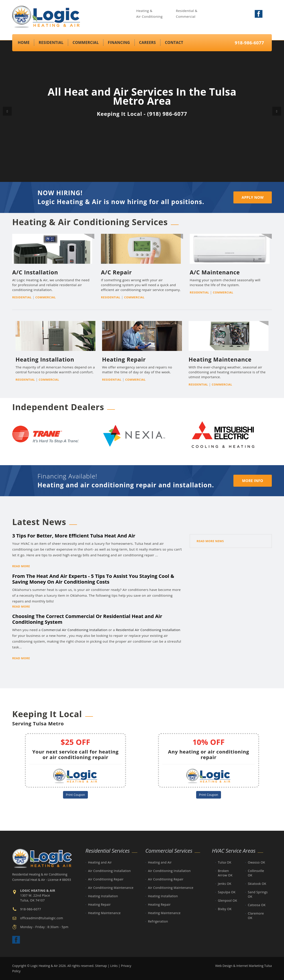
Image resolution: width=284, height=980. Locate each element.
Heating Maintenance (220, 359)
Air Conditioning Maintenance (111, 888)
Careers (148, 42)
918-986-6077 (249, 43)
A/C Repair (116, 272)
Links (114, 966)
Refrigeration (158, 921)
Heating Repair (124, 359)
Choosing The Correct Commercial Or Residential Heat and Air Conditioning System (87, 619)
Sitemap (101, 966)
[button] (7, 111)
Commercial (86, 42)
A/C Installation (35, 272)
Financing (119, 42)
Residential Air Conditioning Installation (148, 630)
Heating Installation (45, 359)
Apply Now (253, 197)
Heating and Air (100, 862)
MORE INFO (253, 481)
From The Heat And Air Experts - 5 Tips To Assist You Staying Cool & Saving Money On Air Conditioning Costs (93, 579)
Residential (51, 42)
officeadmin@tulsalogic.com (42, 918)
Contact (174, 42)
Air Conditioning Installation (109, 871)
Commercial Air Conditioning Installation (75, 630)
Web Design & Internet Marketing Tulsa (244, 966)
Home (24, 42)
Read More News (210, 541)
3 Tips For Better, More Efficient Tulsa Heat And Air (74, 535)
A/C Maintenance (215, 272)
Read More (21, 566)
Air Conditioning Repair (106, 879)
